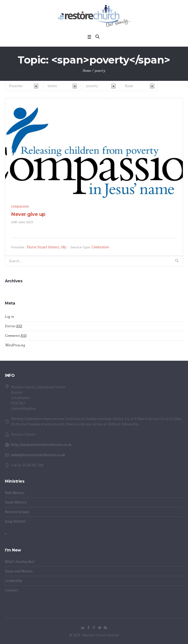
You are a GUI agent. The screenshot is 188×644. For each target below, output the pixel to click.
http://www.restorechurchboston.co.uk (41, 445)
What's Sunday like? (20, 562)
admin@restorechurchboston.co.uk (38, 455)
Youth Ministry (16, 502)
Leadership (13, 581)
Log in (9, 317)
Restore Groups (17, 512)
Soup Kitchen (15, 521)
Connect (12, 590)
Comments (16, 336)
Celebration (100, 247)
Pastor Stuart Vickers (43, 247)
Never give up (28, 214)
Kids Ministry (15, 493)
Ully (64, 247)
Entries (13, 326)
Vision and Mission (19, 571)
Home (87, 71)
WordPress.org (15, 345)
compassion (20, 206)
